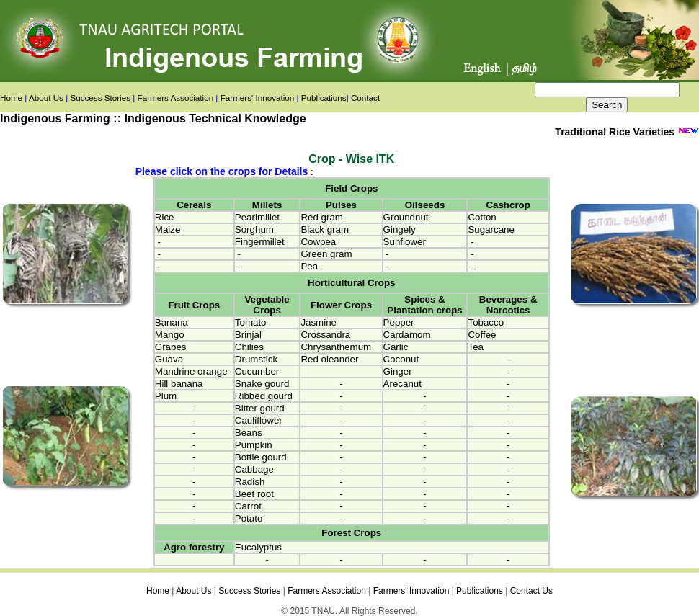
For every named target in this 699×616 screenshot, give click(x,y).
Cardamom (407, 335)
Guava (169, 359)
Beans (249, 433)
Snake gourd (262, 384)
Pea (309, 266)
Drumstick (256, 359)
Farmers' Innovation (258, 98)
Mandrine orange (191, 371)
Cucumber (257, 371)
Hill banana (179, 384)
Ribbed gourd (264, 396)
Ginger (398, 371)
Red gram (322, 217)
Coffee (482, 335)
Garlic (396, 347)
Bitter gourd (260, 408)
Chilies (249, 347)
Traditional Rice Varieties (616, 132)
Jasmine (319, 322)
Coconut (401, 359)
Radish (250, 482)
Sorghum (254, 229)
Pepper (399, 322)
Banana (172, 322)
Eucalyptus (258, 547)
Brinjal (248, 335)
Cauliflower (259, 420)
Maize (168, 229)
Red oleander (329, 359)
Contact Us (531, 591)
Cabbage (254, 469)
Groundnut (406, 217)
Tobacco (486, 322)
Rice (165, 217)
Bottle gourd (261, 457)
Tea (476, 347)
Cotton (482, 217)
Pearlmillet (257, 217)
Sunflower (405, 242)
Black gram (325, 229)
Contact (365, 98)
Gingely (400, 229)
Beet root (254, 494)
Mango (170, 335)
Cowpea (318, 242)
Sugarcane (491, 229)
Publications (324, 98)
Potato (249, 518)
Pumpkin (254, 445)
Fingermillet (260, 242)
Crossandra (325, 335)
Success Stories (100, 98)
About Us (46, 98)
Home (11, 98)
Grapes (171, 347)
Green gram (326, 254)
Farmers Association (176, 98)
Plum (166, 396)
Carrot (248, 506)
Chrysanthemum (336, 347)
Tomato (251, 322)
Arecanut (402, 384)
